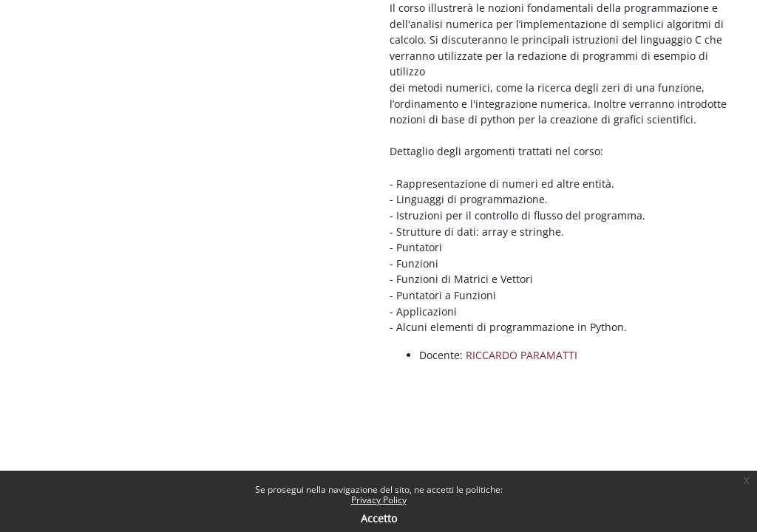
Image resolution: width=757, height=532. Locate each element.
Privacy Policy (379, 500)
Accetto (379, 518)
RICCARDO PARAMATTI (522, 355)
